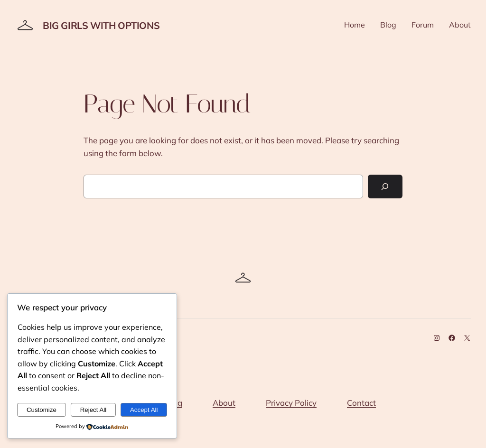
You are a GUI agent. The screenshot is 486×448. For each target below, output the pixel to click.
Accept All (144, 410)
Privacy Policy (291, 403)
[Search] (385, 187)
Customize (42, 410)
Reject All (93, 410)
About (224, 403)
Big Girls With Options (101, 25)
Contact (361, 403)
